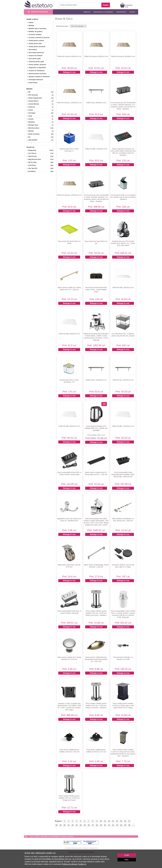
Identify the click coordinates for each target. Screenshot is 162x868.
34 (121, 825)
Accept (127, 855)
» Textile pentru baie (34, 44)
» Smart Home (31, 83)
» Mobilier (30, 25)
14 (117, 821)
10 (101, 821)
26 (89, 825)
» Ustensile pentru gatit (35, 62)
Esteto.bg (71, 836)
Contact (132, 12)
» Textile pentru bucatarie (35, 47)
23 (77, 825)
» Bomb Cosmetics (33, 134)
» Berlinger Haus (32, 125)
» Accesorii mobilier (33, 34)
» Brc (28, 137)
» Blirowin (30, 131)
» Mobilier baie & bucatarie (36, 28)
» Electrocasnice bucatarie (36, 74)
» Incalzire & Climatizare (35, 71)
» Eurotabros (31, 171)
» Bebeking (30, 122)
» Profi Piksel (31, 165)
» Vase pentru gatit (33, 59)
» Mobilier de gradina (34, 31)
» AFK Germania (32, 95)
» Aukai (29, 116)
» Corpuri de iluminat (34, 56)
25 (85, 825)
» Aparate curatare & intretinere (38, 77)
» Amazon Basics (32, 101)
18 (56, 825)
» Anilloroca (30, 107)
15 (121, 821)
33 (117, 825)
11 (105, 821)
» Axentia (29, 119)
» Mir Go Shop (31, 162)
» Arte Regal (30, 113)
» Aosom (29, 110)
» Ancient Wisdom (32, 104)
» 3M (28, 92)
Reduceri (87, 12)
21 (69, 825)
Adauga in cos (69, 72)
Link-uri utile (44, 836)
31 (109, 825)
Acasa (31, 836)
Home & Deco (32, 19)
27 (93, 825)
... (133, 825)
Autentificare (121, 12)
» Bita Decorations (32, 128)
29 (101, 825)
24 (81, 825)
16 (125, 821)
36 (129, 825)
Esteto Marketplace (55, 836)
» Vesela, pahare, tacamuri (36, 65)
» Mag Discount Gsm (33, 159)
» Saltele (29, 22)
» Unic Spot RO (31, 168)
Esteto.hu (64, 836)
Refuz (127, 860)
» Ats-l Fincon (31, 153)
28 (97, 825)
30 (105, 825)
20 (64, 825)
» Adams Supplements (34, 98)
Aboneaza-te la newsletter (103, 12)
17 (129, 821)
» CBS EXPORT (31, 140)
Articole (37, 836)
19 (60, 825)
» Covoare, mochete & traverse (37, 37)
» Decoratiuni (31, 50)
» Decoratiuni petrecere (35, 53)
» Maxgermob (31, 150)
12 (109, 821)
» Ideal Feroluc (31, 156)
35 (125, 825)
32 (113, 825)
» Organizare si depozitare (36, 68)
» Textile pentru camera (35, 40)
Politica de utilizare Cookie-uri (74, 864)
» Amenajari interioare (34, 80)
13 (113, 821)
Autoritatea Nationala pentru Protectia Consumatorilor (81, 848)
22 (73, 825)
